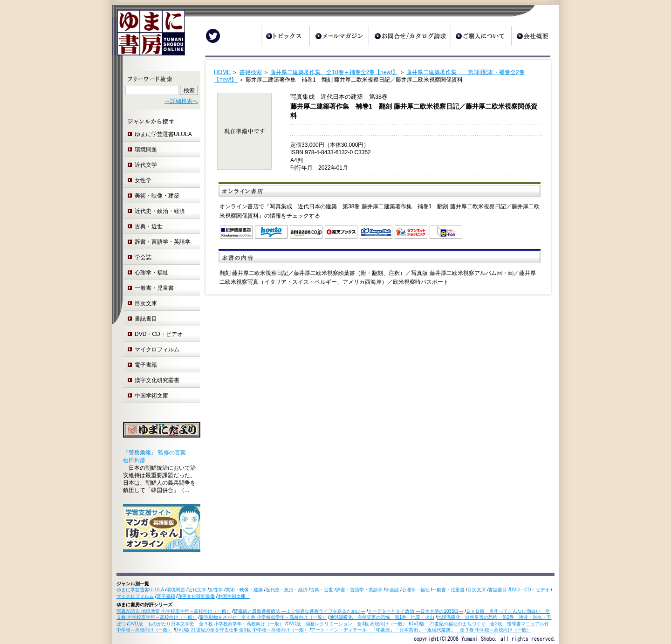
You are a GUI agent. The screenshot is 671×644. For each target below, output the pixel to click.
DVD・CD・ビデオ (159, 334)
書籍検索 (251, 72)
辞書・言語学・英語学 (163, 242)
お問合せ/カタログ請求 (410, 36)
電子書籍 (146, 365)
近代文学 (146, 165)
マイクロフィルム (157, 349)
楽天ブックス (341, 232)
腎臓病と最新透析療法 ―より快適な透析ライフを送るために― (299, 611)
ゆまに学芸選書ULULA (163, 134)
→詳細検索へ (181, 101)
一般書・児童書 (154, 288)
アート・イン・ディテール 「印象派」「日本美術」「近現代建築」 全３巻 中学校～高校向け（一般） (421, 630)
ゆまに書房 (148, 36)
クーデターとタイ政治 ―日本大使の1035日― (415, 611)
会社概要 (535, 36)
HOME (222, 72)
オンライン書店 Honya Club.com (376, 232)
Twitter (213, 36)
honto (271, 232)
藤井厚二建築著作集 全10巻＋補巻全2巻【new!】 (334, 72)
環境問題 (146, 150)
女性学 (143, 180)
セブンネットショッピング (411, 232)
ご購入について (481, 36)
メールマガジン (339, 36)
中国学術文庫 (154, 396)
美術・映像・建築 (157, 196)
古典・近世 (149, 226)
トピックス (285, 36)
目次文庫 (146, 303)
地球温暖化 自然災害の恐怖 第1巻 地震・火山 (382, 617)
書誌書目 (146, 319)
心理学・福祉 (151, 273)
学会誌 (143, 257)
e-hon (446, 232)
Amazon (306, 232)
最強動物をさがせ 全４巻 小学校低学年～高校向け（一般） (263, 617)
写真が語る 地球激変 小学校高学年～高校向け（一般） (174, 611)
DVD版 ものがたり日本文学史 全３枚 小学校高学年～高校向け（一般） (206, 624)
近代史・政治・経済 (160, 211)
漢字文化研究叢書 (157, 380)
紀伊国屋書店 (236, 232)
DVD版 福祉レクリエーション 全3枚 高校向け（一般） (347, 624)
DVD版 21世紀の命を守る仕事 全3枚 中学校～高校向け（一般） (242, 630)
